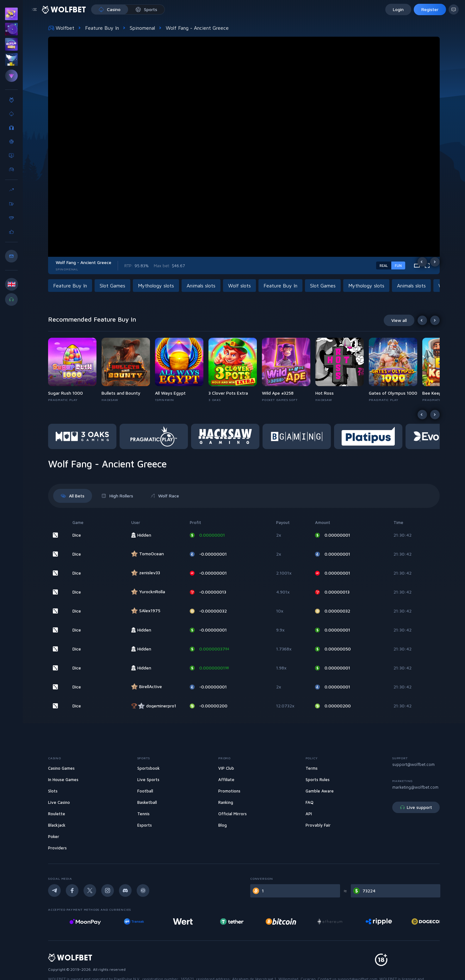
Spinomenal (142, 28)
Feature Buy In (102, 28)
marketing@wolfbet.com (415, 787)
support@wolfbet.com (413, 764)
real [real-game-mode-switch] (384, 265)
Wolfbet (61, 28)
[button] (71, 286)
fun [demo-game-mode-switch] (398, 265)
